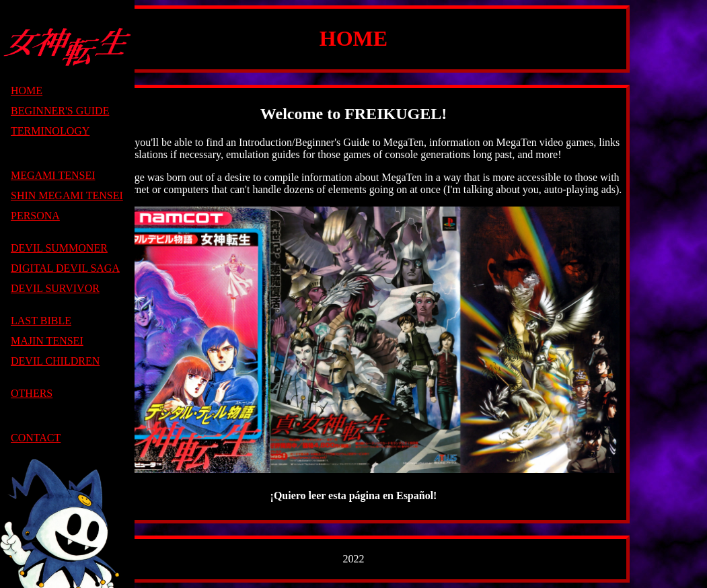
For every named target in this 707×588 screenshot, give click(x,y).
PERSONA (35, 216)
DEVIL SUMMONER (59, 248)
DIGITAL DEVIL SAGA (65, 268)
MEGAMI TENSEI (53, 175)
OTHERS (32, 393)
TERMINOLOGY (50, 131)
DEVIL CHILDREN (55, 361)
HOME (27, 90)
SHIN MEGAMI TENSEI (67, 195)
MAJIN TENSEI (47, 341)
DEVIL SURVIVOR (55, 288)
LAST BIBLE (41, 321)
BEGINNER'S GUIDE (60, 111)
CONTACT (36, 438)
